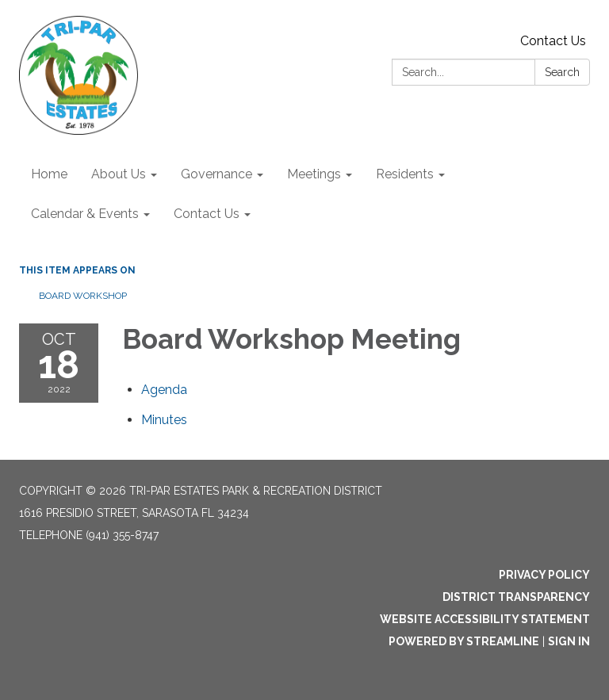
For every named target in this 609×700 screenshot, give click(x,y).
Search (562, 72)
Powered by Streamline (464, 641)
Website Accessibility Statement (485, 619)
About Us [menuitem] (119, 174)
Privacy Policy (544, 575)
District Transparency (516, 597)
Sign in (569, 641)
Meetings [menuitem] (314, 174)
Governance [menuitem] (216, 174)
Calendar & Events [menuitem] (85, 214)
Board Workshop (83, 296)
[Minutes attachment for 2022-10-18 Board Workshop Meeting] (164, 420)
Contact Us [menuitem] (207, 214)
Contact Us (553, 41)
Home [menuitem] (49, 174)
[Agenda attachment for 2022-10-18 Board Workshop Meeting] (164, 390)
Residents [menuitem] (405, 174)
